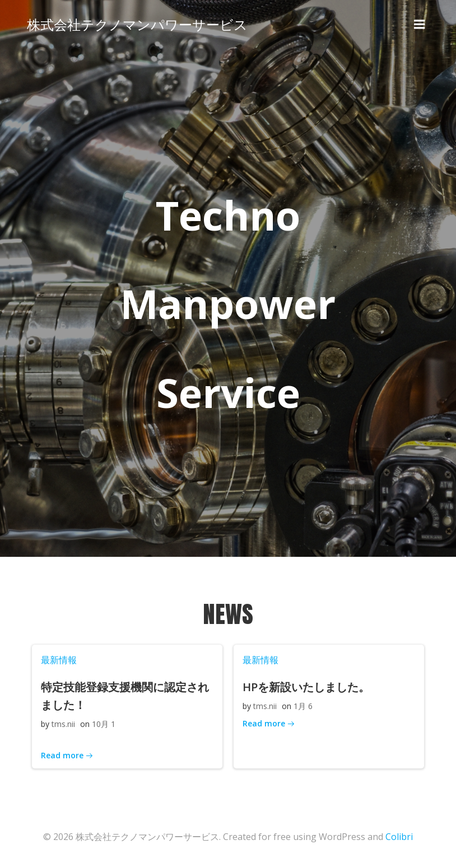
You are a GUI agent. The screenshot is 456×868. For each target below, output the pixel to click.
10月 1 (103, 725)
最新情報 (58, 660)
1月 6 (303, 707)
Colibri (399, 838)
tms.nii (63, 725)
